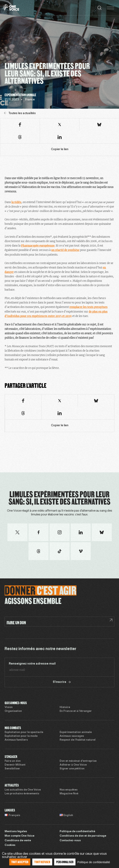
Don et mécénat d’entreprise (78, 761)
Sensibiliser (12, 769)
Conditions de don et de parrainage (83, 836)
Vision (9, 707)
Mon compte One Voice (19, 836)
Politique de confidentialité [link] (94, 862)
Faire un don (13, 761)
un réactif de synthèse (65, 250)
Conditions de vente (18, 841)
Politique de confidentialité (77, 832)
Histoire (65, 707)
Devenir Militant (15, 765)
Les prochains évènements (22, 794)
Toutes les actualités (20, 113)
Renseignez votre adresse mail (32, 664)
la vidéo (16, 202)
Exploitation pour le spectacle (24, 732)
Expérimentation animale (76, 732)
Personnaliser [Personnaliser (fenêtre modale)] (65, 862)
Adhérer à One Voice (73, 765)
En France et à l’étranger (76, 711)
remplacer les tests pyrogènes (88, 307)
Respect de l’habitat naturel (78, 740)
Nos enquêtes (69, 790)
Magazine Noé (69, 794)
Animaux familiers (16, 740)
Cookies (10, 845)
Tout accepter (20, 862)
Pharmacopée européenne (38, 246)
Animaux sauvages (72, 736)
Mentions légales (16, 832)
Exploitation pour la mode (21, 736)
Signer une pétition (72, 769)
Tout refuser (42, 862)
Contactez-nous (70, 841)
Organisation (13, 711)
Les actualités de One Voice (23, 790)
